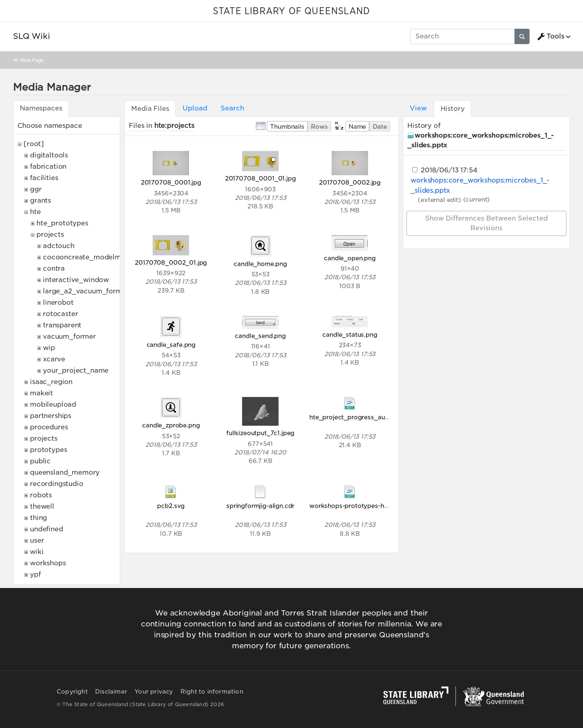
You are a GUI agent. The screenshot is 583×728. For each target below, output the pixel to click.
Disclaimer (111, 692)
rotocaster (60, 314)
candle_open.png (350, 258)
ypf (35, 574)
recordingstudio (57, 484)
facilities (44, 178)
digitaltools (49, 155)
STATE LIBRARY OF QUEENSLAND (291, 11)
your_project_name (76, 370)
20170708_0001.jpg (171, 182)
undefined (47, 529)
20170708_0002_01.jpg (171, 262)
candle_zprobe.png (171, 425)
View (418, 108)
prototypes (48, 450)
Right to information (212, 692)
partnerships (51, 416)
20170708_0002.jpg (350, 182)
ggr (36, 189)
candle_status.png (350, 334)
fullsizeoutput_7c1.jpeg (260, 433)
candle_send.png (260, 336)
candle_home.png (260, 264)
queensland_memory (65, 472)
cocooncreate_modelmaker (89, 257)
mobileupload (53, 404)
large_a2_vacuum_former (86, 291)
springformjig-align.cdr (260, 506)
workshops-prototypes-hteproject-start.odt (374, 506)
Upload (195, 108)
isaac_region (51, 382)
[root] (34, 144)
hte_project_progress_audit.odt (357, 417)
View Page (32, 60)
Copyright (72, 692)
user (37, 540)
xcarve (54, 359)
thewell (42, 506)
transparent (62, 325)
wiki (37, 552)
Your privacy (154, 692)
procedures (49, 427)
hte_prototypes (62, 223)
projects (50, 235)
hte (35, 212)
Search (232, 108)
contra (54, 268)
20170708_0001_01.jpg (261, 178)
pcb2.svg (171, 506)
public (40, 461)
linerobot (58, 302)
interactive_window (76, 280)
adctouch (59, 246)
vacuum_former (69, 336)
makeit (41, 393)
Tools (551, 36)
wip (49, 348)
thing (38, 518)
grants (40, 201)
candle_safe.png (171, 345)
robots (41, 495)
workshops (48, 563)
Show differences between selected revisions (486, 223)
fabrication (48, 167)
